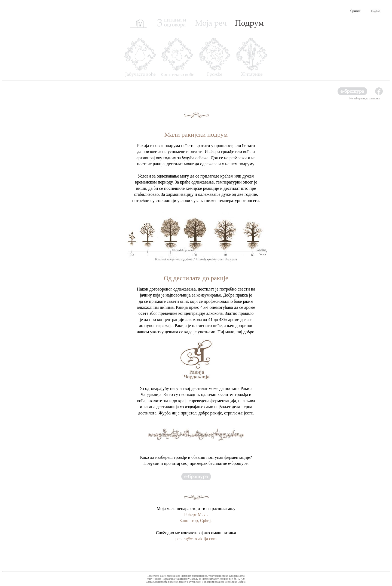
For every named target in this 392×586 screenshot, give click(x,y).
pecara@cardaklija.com (196, 539)
